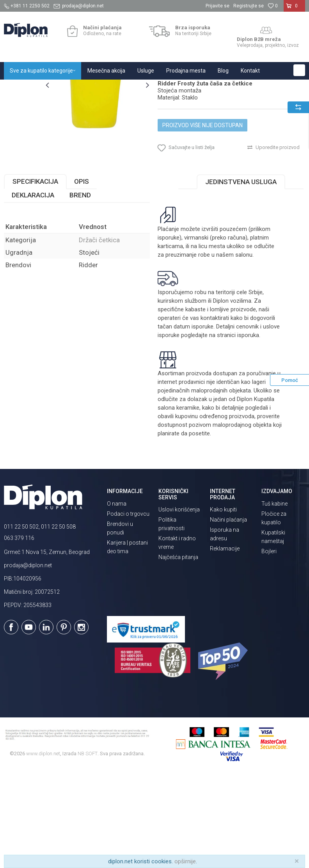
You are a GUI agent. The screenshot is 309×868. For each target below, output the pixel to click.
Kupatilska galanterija (108, 88)
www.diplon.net (43, 849)
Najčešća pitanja (178, 652)
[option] (23, 127)
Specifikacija (35, 276)
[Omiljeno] (273, 6)
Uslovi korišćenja (179, 605)
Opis (82, 276)
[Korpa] (294, 9)
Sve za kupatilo (61, 88)
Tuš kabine (274, 598)
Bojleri (269, 646)
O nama (117, 598)
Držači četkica (154, 88)
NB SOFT (88, 849)
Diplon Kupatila (21, 88)
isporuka (248, 430)
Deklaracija (33, 290)
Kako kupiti (223, 605)
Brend (80, 290)
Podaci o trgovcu (128, 609)
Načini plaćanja (228, 615)
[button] (299, 70)
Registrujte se (249, 6)
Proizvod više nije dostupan (202, 208)
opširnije (185, 861)
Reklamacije (225, 644)
